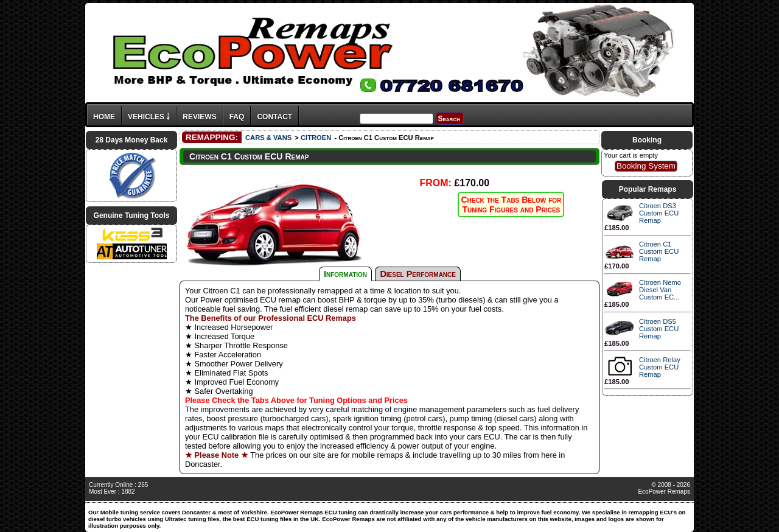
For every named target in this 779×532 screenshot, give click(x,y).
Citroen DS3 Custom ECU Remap (659, 213)
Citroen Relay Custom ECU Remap (660, 367)
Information (345, 274)
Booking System (646, 166)
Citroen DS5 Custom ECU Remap (659, 329)
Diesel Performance (418, 274)
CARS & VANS (268, 138)
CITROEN (316, 138)
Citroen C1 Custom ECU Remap (659, 251)
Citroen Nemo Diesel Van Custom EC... (660, 290)
